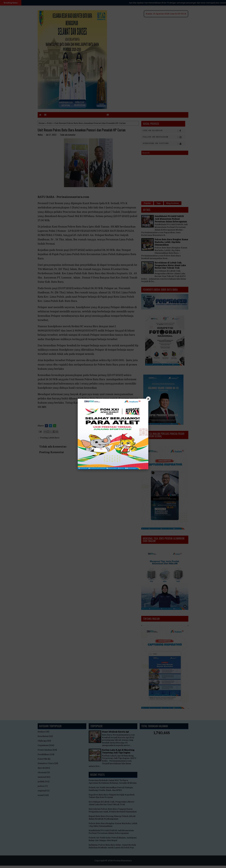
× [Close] (148, 399)
